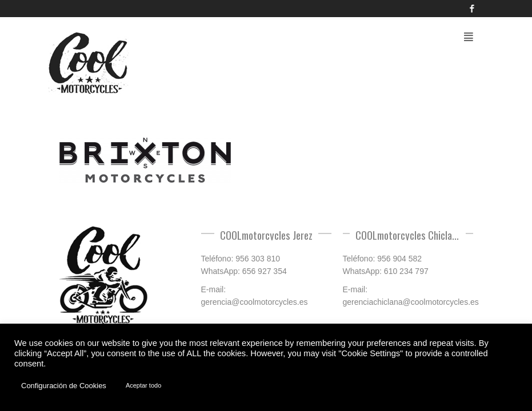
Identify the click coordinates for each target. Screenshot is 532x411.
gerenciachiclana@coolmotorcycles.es (411, 302)
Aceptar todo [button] (143, 385)
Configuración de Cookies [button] (64, 386)
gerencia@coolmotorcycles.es (255, 302)
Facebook (472, 9)
